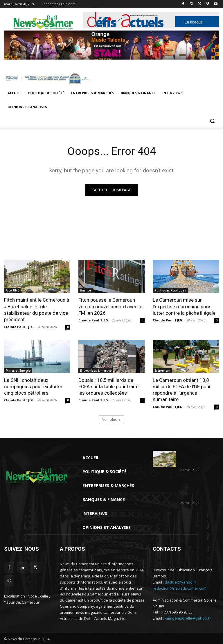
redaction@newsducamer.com (180, 588)
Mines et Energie (18, 370)
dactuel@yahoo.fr (180, 582)
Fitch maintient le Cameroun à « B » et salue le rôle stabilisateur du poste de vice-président (37, 310)
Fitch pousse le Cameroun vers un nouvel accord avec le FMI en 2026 (110, 307)
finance (86, 291)
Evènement (162, 370)
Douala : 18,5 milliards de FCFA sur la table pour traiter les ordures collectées (109, 386)
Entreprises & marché (96, 370)
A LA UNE (12, 291)
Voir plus (111, 419)
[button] (212, 121)
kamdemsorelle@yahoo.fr (188, 618)
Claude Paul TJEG (19, 327)
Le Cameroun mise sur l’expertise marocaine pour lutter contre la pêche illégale (184, 307)
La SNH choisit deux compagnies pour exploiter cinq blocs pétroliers (33, 386)
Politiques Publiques (170, 291)
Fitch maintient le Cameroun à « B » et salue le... (196, 458)
